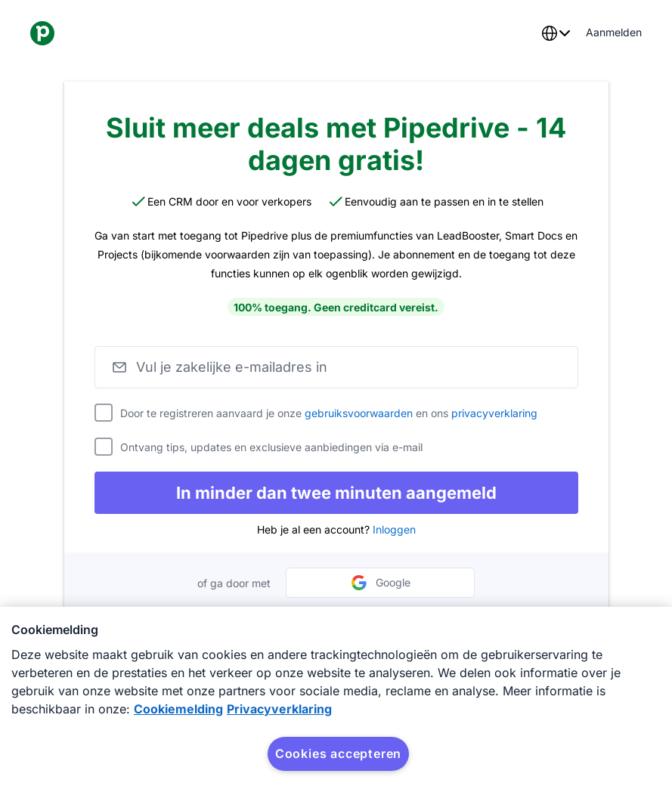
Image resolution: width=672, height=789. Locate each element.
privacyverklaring (494, 413)
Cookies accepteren (338, 753)
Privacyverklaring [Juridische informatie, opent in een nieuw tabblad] (279, 709)
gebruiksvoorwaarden (359, 413)
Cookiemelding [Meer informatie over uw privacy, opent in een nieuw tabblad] (178, 709)
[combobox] (556, 33)
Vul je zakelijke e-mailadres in (232, 367)
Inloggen (394, 529)
